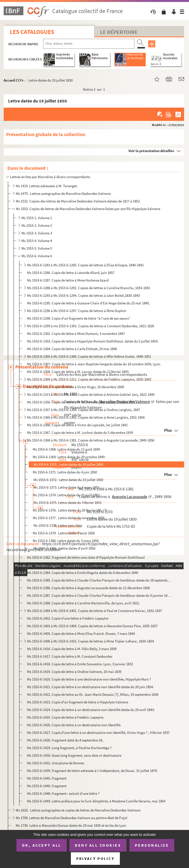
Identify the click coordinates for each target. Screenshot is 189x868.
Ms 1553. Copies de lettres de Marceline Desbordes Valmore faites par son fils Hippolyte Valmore (88, 209)
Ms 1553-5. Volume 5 (37, 248)
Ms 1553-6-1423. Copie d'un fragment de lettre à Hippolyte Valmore (78, 702)
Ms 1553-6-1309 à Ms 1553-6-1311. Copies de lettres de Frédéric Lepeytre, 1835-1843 (89, 379)
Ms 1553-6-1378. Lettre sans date (57, 525)
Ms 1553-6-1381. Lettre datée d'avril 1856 (64, 548)
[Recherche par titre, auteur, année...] (89, 44)
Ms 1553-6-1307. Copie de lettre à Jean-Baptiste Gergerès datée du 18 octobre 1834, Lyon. (94, 364)
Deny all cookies (98, 845)
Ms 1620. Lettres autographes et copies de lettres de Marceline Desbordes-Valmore (78, 810)
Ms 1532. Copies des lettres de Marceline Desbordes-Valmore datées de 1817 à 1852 (78, 201)
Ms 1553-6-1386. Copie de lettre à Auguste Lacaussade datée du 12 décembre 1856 (88, 588)
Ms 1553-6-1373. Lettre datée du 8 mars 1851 (66, 487)
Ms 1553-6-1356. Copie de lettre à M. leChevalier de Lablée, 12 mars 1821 (81, 402)
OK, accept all (42, 845)
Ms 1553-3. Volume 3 (37, 233)
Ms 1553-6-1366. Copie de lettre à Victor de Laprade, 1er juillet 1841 (77, 425)
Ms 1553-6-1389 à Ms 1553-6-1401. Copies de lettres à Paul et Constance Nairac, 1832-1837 (94, 611)
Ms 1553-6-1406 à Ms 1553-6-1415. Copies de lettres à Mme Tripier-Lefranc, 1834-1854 (90, 641)
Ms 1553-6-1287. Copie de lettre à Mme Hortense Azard (68, 280)
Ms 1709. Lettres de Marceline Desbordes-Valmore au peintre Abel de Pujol (71, 818)
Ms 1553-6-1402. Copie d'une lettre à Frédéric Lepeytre (68, 618)
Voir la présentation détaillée (151, 151)
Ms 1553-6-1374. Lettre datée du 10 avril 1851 (66, 495)
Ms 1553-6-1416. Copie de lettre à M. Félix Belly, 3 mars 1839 (72, 649)
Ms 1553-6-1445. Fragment (47, 778)
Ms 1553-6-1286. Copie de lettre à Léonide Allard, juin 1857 (71, 273)
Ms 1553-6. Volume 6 (37, 256)
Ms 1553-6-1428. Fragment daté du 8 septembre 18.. (66, 740)
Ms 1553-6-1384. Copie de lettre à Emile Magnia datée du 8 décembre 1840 (83, 573)
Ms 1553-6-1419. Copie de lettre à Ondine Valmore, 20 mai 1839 (74, 672)
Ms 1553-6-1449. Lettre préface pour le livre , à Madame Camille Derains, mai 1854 (96, 801)
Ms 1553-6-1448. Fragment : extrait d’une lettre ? (63, 793)
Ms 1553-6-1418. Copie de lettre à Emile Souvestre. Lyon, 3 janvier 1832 (80, 664)
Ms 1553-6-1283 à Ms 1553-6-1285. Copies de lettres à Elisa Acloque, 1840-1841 (85, 265)
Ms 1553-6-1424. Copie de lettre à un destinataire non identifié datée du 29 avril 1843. (91, 710)
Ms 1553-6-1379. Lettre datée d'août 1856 (64, 533)
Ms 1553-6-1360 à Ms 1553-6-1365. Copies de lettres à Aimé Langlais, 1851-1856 (86, 417)
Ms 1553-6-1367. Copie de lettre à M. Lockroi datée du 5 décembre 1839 (80, 433)
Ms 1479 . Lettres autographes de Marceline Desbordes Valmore (63, 193)
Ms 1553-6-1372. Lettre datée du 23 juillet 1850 (68, 480)
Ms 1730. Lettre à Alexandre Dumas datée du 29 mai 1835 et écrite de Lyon (71, 825)
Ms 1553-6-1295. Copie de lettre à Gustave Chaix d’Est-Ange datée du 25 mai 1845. (88, 303)
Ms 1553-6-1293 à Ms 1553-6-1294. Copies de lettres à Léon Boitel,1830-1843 (83, 295)
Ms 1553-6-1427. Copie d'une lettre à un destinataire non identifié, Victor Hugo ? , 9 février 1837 (98, 733)
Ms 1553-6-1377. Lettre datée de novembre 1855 (69, 518)
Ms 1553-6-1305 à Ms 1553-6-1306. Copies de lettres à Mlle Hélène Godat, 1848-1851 (89, 356)
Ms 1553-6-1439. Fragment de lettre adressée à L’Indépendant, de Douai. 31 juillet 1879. (92, 771)
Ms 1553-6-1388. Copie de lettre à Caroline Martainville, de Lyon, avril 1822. (84, 603)
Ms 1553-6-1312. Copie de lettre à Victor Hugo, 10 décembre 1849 (76, 387)
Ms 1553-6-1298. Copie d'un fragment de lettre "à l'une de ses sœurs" (79, 318)
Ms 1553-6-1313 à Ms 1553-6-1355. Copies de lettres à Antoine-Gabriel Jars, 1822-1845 (91, 394)
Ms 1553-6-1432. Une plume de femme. (56, 763)
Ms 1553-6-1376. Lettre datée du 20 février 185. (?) (70, 510)
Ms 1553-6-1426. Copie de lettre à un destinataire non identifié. (74, 725)
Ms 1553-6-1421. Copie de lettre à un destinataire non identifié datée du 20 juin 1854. (91, 687)
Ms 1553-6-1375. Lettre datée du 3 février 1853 (67, 503)
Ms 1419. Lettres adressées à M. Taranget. (47, 186)
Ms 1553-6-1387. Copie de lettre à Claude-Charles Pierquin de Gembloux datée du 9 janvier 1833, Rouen (100, 595)
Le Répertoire (119, 32)
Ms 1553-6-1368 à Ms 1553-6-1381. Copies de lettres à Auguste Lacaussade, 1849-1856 (91, 440)
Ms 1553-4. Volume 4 (37, 241)
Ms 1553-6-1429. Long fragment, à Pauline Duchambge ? (69, 748)
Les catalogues (32, 32)
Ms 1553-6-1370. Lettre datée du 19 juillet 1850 (68, 464)
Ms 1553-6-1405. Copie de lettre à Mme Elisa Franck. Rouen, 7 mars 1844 (81, 633)
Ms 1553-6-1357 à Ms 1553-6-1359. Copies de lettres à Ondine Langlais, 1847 (84, 410)
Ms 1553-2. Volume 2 (37, 225)
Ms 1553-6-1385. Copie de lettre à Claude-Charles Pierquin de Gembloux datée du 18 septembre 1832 (100, 580)
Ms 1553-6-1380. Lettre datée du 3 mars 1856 (66, 541)
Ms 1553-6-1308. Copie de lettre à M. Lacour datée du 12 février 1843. (79, 372)
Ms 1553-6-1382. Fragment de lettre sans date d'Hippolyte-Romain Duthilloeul (86, 557)
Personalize (152, 845)
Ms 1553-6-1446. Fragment (47, 786)
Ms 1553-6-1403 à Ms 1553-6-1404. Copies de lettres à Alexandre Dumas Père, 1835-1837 (92, 626)
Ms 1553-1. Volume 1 (37, 218)
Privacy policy (95, 859)
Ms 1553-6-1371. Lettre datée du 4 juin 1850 (65, 472)
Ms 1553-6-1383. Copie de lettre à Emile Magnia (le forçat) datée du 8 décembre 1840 (90, 565)
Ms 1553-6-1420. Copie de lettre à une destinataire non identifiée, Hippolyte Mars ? (89, 679)
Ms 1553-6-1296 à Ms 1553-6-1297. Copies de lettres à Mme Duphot (77, 311)
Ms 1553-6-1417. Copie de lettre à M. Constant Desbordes (70, 656)
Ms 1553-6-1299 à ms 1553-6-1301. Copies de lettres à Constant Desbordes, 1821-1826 (91, 326)
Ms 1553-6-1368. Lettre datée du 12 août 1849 (66, 449)
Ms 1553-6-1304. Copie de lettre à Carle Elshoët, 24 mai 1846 (72, 349)
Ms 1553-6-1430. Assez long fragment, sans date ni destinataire (74, 755)
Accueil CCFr (14, 80)
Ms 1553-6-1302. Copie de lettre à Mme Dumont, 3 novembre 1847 (76, 334)
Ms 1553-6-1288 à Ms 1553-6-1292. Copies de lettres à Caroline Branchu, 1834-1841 (89, 288)
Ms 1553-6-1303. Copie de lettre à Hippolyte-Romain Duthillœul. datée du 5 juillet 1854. (93, 341)
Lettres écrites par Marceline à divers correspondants (50, 177)
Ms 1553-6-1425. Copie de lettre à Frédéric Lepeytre (65, 717)
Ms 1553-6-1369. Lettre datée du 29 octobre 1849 (69, 457)
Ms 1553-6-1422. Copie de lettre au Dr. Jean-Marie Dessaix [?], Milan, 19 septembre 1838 (93, 694)
